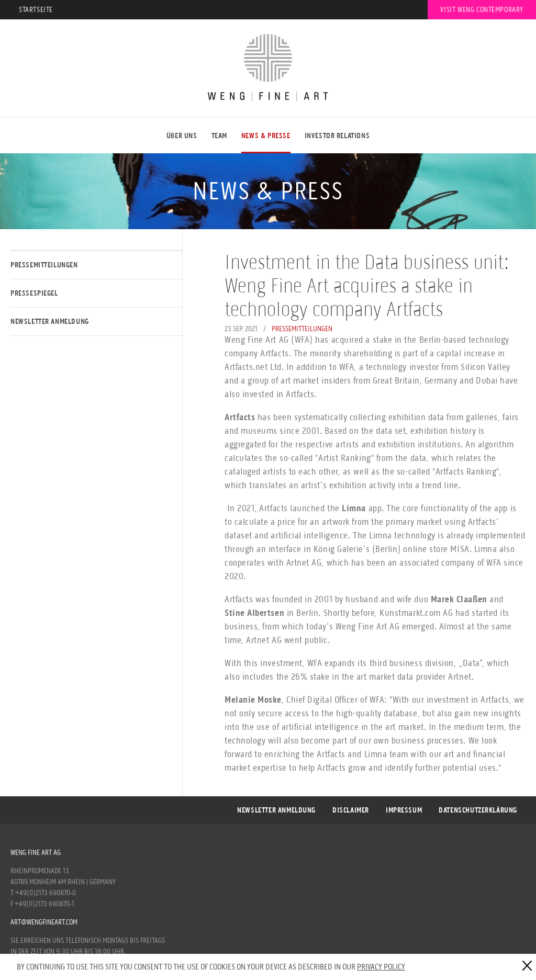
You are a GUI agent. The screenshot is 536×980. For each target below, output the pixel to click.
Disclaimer (351, 810)
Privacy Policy (381, 967)
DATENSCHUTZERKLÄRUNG (478, 810)
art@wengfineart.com (44, 922)
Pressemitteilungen (44, 265)
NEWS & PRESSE (266, 136)
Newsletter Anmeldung (50, 322)
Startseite (36, 10)
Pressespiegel (34, 293)
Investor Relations (337, 136)
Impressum (404, 810)
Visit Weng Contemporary (482, 10)
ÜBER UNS (182, 136)
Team (219, 136)
